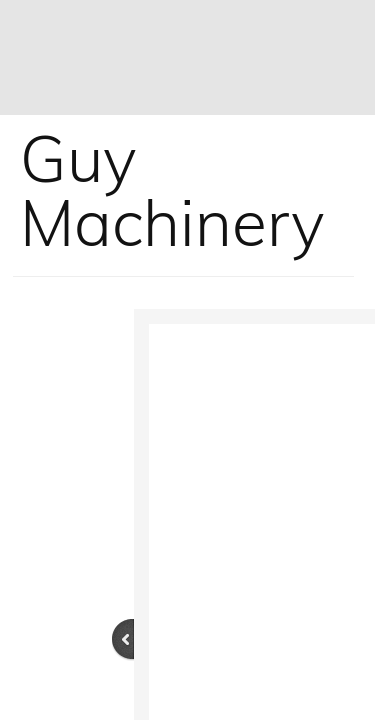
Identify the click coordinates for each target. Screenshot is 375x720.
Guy (78, 158)
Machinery (172, 222)
